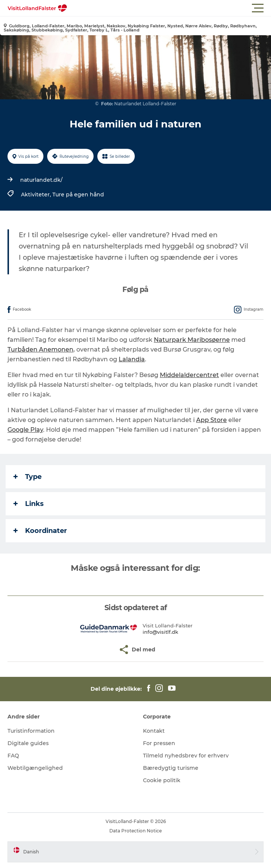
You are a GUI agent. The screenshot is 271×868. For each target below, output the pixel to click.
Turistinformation (31, 731)
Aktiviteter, (37, 195)
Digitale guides (28, 743)
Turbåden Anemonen (40, 349)
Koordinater (40, 531)
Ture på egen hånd (78, 195)
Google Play (25, 430)
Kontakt (154, 731)
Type (28, 477)
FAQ (13, 756)
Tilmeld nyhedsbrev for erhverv (186, 756)
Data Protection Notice (135, 831)
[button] (169, 8)
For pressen (159, 743)
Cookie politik (162, 780)
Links (29, 504)
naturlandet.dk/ (41, 180)
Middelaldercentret (189, 375)
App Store (211, 420)
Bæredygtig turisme (171, 768)
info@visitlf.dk (160, 632)
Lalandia (132, 359)
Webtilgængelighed (35, 768)
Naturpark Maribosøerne (192, 340)
